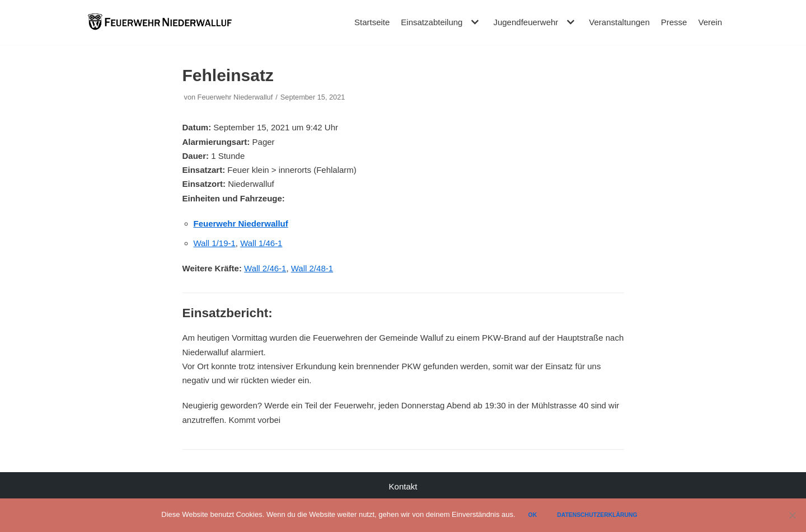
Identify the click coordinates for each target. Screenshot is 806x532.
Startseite (372, 22)
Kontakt (403, 486)
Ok (533, 515)
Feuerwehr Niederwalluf (235, 97)
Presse (674, 22)
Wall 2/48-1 (312, 268)
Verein (710, 22)
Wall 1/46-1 (261, 243)
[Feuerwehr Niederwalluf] (160, 22)
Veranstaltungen (619, 22)
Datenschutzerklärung (597, 515)
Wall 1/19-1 (215, 243)
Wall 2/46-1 (265, 268)
